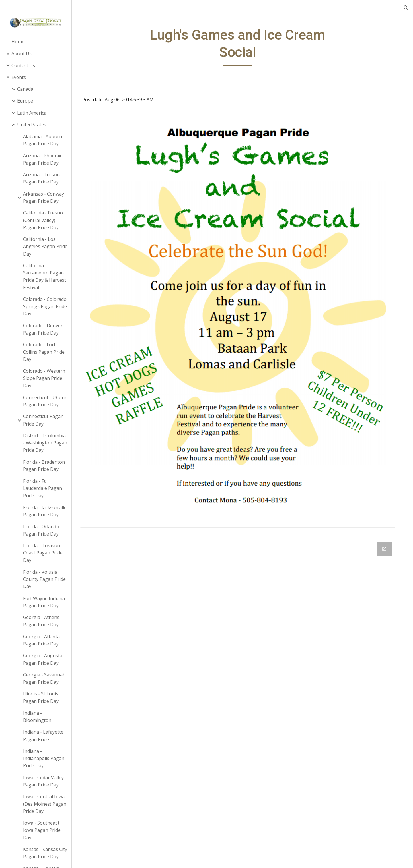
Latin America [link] (32, 113)
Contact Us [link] (23, 65)
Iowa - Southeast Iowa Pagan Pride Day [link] (42, 830)
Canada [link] (25, 89)
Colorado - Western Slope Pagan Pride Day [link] (44, 378)
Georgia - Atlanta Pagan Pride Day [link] (41, 640)
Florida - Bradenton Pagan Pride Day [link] (44, 466)
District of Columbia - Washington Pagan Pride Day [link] (45, 443)
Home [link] (18, 42)
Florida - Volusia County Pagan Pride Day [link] (44, 579)
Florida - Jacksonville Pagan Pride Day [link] (45, 511)
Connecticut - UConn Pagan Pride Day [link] (45, 401)
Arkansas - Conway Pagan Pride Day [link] (43, 197)
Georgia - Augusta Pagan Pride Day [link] (43, 659)
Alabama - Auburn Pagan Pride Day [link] (42, 140)
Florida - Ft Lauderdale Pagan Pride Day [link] (42, 488)
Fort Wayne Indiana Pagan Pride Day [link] (44, 602)
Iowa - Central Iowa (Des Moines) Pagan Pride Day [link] (45, 804)
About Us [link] (22, 53)
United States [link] (32, 125)
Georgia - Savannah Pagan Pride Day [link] (44, 678)
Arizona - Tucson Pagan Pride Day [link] (41, 178)
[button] (406, 8)
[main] (242, 46)
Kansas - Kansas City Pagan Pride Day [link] (45, 853)
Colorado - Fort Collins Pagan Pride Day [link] (44, 352)
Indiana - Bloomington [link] (37, 717)
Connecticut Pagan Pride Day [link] (43, 420)
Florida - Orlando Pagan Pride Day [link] (41, 530)
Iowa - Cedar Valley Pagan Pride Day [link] (43, 781)
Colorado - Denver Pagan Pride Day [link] (43, 329)
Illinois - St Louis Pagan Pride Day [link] (41, 697)
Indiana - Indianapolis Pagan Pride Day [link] (44, 758)
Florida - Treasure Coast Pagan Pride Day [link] (43, 553)
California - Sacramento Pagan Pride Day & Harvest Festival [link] (44, 277)
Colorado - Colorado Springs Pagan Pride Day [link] (45, 307)
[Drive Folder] (242, 683)
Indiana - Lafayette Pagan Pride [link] (43, 735)
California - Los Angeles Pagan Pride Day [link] (45, 247)
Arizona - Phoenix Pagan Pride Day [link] (42, 159)
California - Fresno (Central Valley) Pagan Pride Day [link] (43, 220)
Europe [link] (25, 101)
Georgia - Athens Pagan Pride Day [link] (41, 621)
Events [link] (19, 77)
